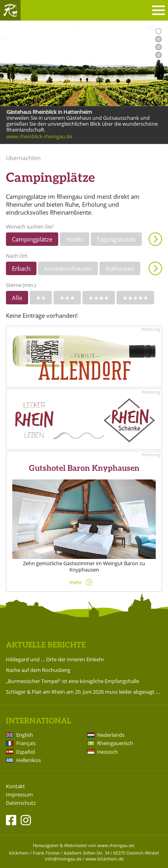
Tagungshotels (116, 239)
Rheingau (10, 10)
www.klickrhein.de (105, 859)
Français (26, 743)
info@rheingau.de (63, 859)
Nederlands (111, 735)
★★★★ (99, 298)
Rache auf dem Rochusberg (38, 670)
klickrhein (19, 853)
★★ (41, 298)
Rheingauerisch (115, 743)
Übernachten (23, 158)
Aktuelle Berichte (46, 645)
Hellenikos (29, 760)
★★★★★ (135, 298)
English (25, 735)
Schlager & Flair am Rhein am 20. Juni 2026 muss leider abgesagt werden (84, 692)
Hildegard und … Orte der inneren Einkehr (55, 659)
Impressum (19, 795)
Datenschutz (21, 803)
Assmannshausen (68, 268)
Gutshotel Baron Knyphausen (84, 468)
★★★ (67, 298)
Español (26, 752)
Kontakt (15, 786)
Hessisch (107, 752)
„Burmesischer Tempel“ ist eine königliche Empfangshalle (73, 681)
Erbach (21, 268)
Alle (17, 298)
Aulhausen (120, 268)
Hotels (74, 239)
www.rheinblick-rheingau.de (39, 137)
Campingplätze (32, 239)
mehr (76, 582)
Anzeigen (155, 239)
